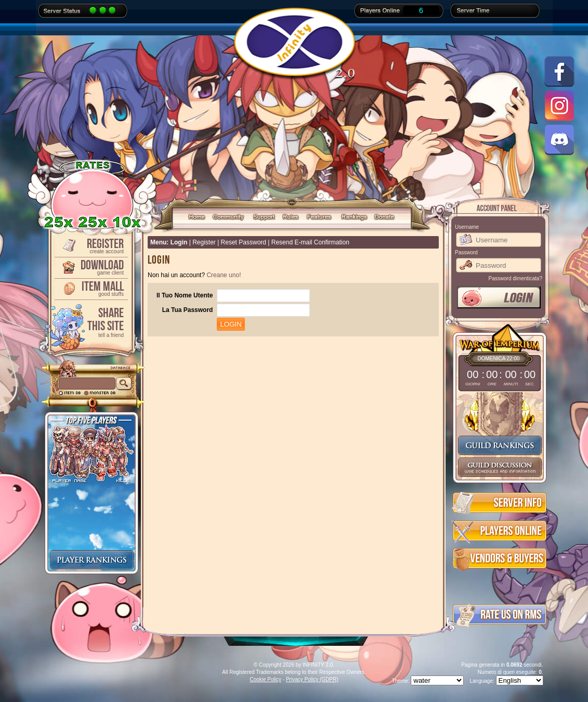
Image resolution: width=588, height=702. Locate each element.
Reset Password (244, 242)
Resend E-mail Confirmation (310, 242)
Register (90, 245)
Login (179, 242)
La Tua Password (188, 310)
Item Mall (90, 288)
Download (90, 266)
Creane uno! (224, 275)
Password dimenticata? (515, 278)
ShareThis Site (90, 322)
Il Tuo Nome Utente (185, 295)
